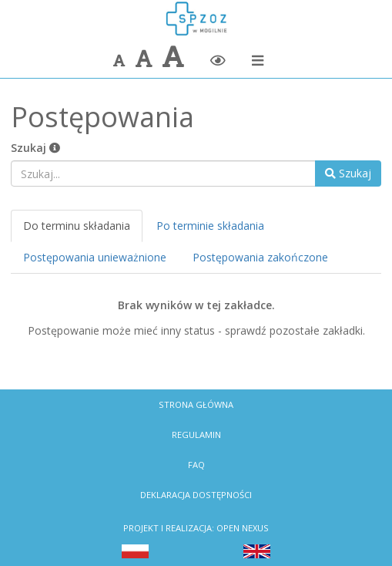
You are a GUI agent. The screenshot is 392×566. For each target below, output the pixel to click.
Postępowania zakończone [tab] (260, 257)
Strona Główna (196, 404)
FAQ (196, 465)
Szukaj (35, 148)
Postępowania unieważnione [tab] (95, 257)
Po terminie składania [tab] (210, 226)
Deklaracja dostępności (196, 495)
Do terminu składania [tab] (77, 226)
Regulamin (196, 435)
